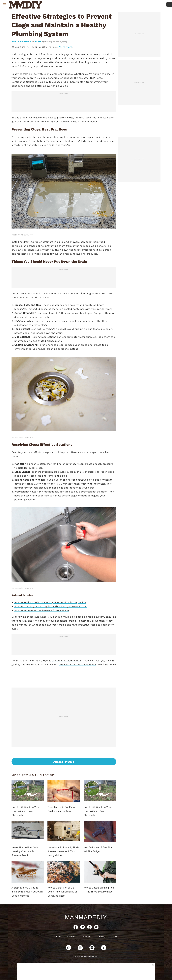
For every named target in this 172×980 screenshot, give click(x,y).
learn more (65, 47)
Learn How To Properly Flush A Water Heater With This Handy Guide (63, 851)
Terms (114, 937)
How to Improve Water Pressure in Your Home (42, 610)
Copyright (87, 937)
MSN (38, 42)
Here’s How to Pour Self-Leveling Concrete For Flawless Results (25, 851)
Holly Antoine (22, 42)
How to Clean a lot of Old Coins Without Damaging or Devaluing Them (62, 892)
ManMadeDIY (86, 917)
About (58, 937)
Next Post (64, 762)
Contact (71, 937)
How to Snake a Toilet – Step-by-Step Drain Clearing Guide (50, 602)
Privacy (101, 937)
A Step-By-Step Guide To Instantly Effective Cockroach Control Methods (27, 892)
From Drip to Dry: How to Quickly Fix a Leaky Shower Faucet (51, 606)
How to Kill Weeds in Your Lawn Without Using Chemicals (25, 811)
